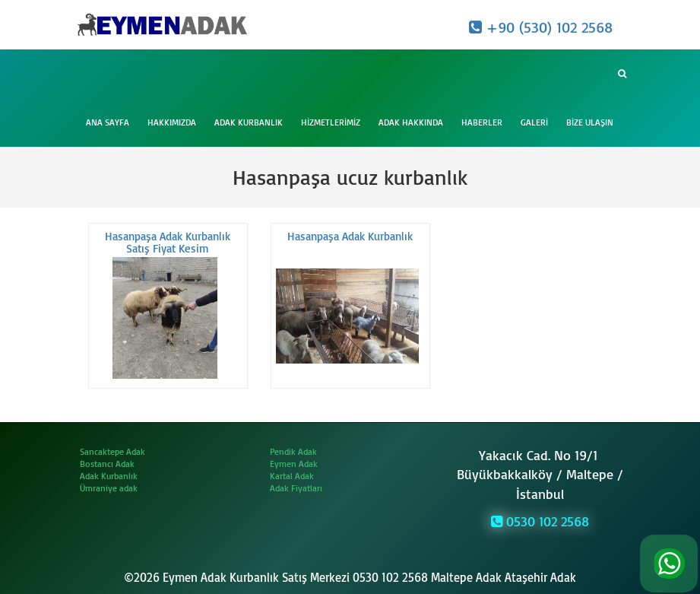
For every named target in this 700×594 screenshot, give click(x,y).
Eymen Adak (294, 464)
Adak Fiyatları (296, 488)
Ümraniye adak (109, 488)
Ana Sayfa (108, 122)
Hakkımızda (172, 122)
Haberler (482, 122)
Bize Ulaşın (590, 122)
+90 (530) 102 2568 (541, 27)
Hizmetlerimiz (331, 122)
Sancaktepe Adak (112, 451)
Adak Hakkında (411, 122)
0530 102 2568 (540, 521)
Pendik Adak (293, 451)
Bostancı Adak (107, 464)
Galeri (534, 122)
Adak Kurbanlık (249, 122)
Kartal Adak (292, 476)
